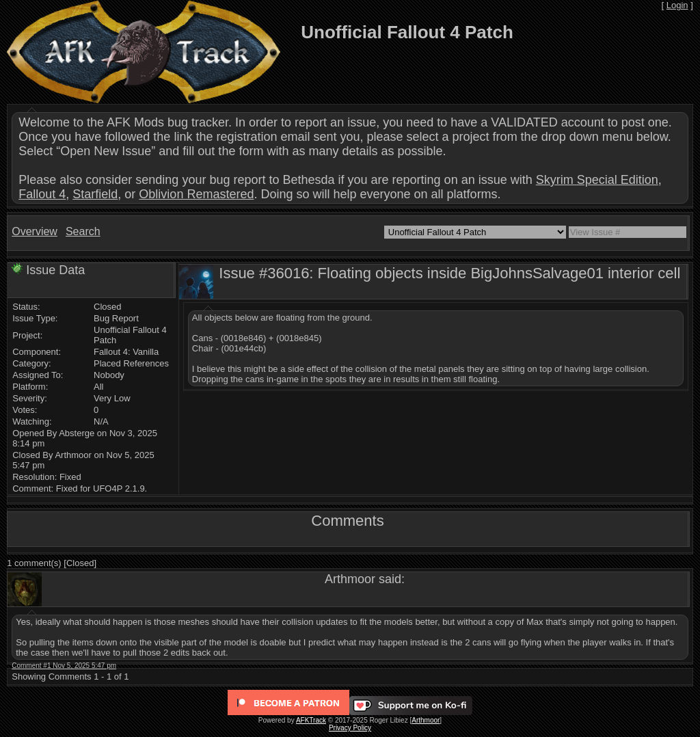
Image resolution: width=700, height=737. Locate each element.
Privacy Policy (350, 728)
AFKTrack (311, 720)
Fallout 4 (42, 194)
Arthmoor (426, 720)
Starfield (95, 194)
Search (83, 231)
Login (677, 5)
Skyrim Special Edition (597, 180)
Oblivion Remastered (196, 194)
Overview (35, 231)
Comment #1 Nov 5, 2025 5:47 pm (64, 666)
